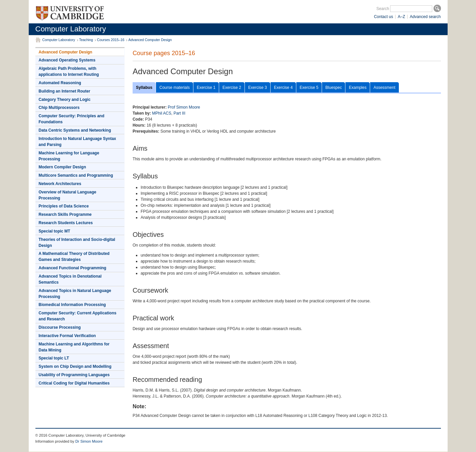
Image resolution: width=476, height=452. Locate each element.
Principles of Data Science (64, 206)
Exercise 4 (283, 88)
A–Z (402, 17)
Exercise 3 (258, 88)
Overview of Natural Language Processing (68, 195)
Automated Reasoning (60, 83)
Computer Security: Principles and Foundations (72, 119)
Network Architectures (60, 184)
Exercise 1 (206, 88)
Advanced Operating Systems (67, 60)
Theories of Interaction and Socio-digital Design (77, 243)
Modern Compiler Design (62, 167)
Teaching (86, 40)
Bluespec (334, 88)
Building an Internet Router (65, 91)
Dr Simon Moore (89, 441)
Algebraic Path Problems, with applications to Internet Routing (69, 71)
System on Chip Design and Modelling (75, 366)
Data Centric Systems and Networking (75, 130)
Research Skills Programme (65, 214)
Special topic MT (55, 231)
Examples (358, 88)
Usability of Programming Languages (74, 375)
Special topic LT (54, 358)
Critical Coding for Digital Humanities (74, 383)
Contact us (383, 17)
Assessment (384, 88)
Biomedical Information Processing (72, 305)
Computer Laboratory (71, 29)
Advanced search (425, 17)
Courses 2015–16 (111, 40)
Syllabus (144, 88)
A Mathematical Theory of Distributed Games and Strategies (74, 257)
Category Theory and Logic (65, 100)
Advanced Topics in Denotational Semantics (70, 279)
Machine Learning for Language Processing (69, 156)
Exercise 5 (309, 88)
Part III (179, 113)
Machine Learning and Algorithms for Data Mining (74, 347)
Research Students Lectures (66, 223)
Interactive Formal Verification (67, 336)
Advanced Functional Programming (73, 268)
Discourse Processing (60, 327)
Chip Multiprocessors (59, 108)
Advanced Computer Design (150, 40)
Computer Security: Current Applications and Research (78, 316)
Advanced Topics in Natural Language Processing (75, 294)
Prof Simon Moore (184, 107)
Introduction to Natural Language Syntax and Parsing (77, 142)
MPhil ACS (162, 113)
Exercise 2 (232, 88)
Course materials (175, 88)
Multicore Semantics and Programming (76, 175)
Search (383, 9)
